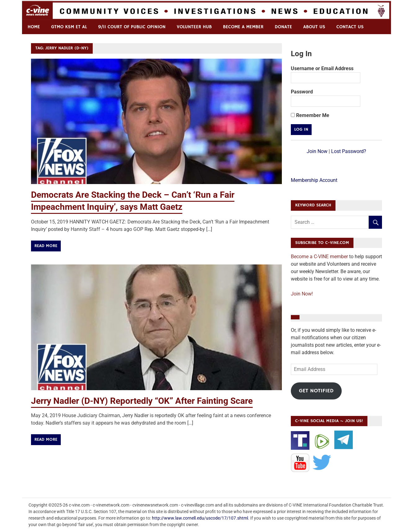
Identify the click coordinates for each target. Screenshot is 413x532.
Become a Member (243, 27)
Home (34, 27)
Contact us (350, 27)
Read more (46, 246)
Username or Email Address (322, 68)
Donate (283, 27)
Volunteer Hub (194, 27)
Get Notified (316, 391)
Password (302, 92)
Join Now (317, 151)
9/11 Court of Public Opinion (132, 27)
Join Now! (302, 294)
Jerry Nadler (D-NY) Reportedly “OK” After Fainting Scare (142, 401)
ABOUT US (314, 27)
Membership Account (314, 180)
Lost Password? (349, 151)
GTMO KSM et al (69, 27)
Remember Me (310, 115)
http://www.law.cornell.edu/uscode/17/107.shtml (200, 518)
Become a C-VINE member (319, 257)
